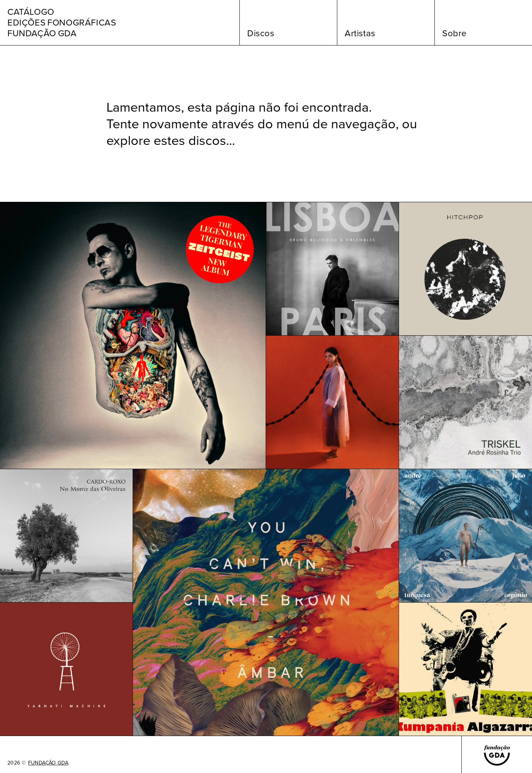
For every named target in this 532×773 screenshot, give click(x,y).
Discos (261, 33)
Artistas (360, 33)
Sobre (455, 33)
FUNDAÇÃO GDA (48, 763)
